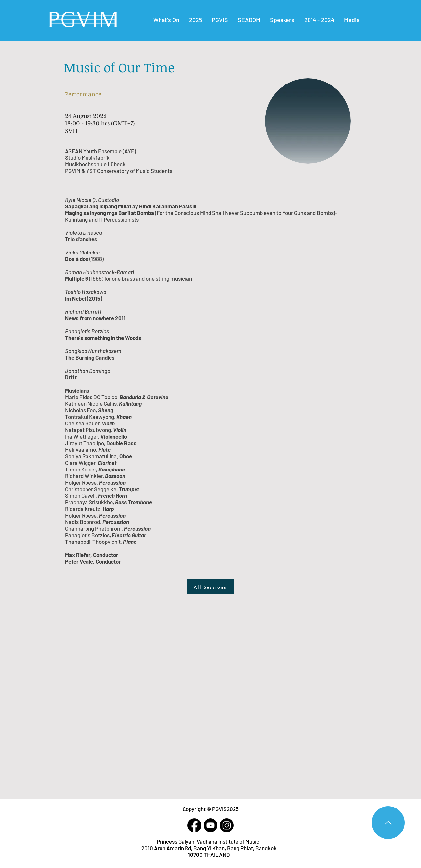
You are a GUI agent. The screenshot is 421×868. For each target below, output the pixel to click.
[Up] (388, 823)
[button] (319, 20)
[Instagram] (227, 825)
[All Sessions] (210, 587)
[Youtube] (210, 825)
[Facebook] (194, 825)
